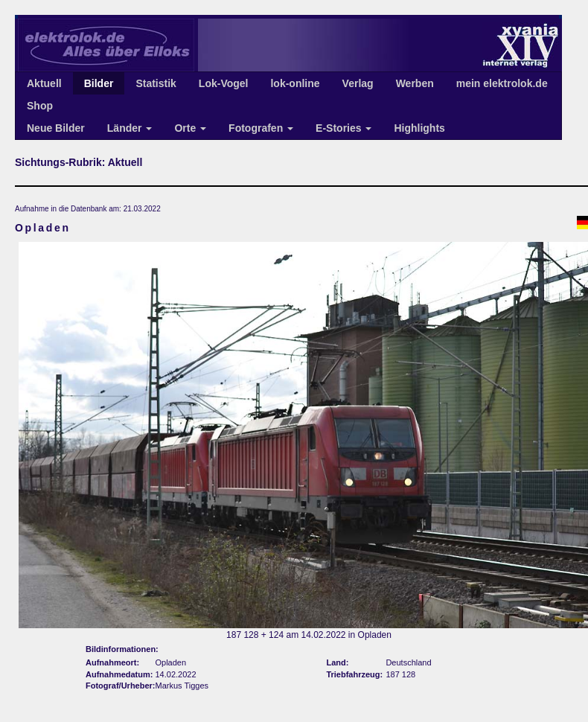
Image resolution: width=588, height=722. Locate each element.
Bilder (99, 83)
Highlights (419, 128)
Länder (130, 128)
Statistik (156, 83)
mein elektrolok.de (502, 83)
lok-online (295, 83)
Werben (415, 83)
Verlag (358, 83)
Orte (190, 128)
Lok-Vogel (224, 83)
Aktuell (44, 83)
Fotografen (261, 128)
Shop (40, 106)
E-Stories (343, 128)
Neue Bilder (56, 128)
